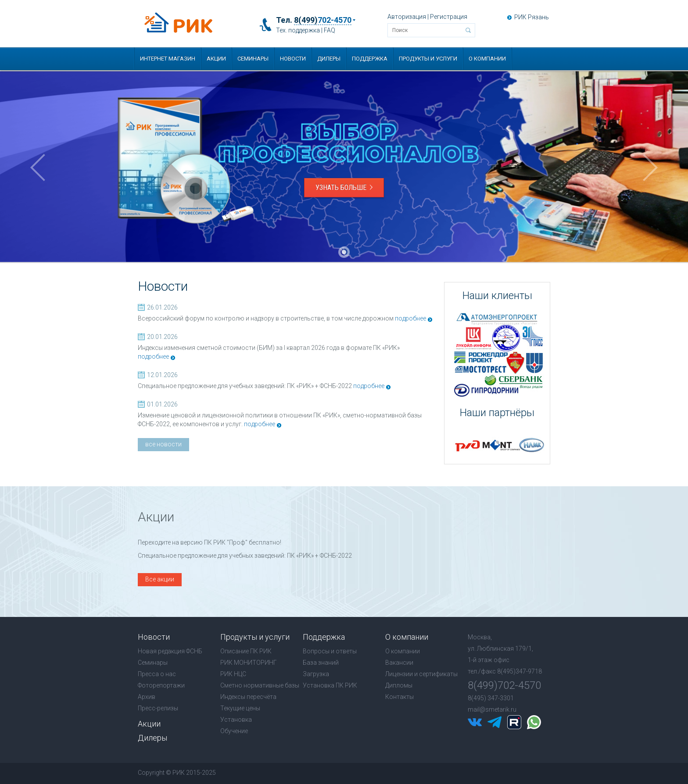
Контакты (400, 697)
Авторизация (407, 17)
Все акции (160, 579)
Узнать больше (344, 187)
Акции (216, 59)
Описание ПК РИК (246, 651)
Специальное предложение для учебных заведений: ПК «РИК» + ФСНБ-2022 (245, 386)
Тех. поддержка (298, 30)
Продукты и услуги (428, 59)
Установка (236, 720)
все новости (163, 444)
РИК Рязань (532, 17)
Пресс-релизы (158, 708)
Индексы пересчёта (248, 697)
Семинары (253, 59)
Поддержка (370, 59)
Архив (147, 697)
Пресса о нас (157, 674)
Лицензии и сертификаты (421, 674)
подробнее (410, 318)
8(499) (323, 20)
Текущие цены (240, 708)
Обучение (234, 731)
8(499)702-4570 (504, 685)
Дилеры (329, 59)
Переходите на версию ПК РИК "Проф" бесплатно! (210, 542)
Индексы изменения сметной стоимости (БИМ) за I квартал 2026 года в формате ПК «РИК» (269, 348)
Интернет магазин (168, 59)
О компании (487, 59)
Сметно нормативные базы (260, 685)
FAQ (330, 30)
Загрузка (316, 674)
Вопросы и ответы (330, 651)
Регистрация (449, 17)
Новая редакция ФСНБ (170, 651)
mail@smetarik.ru (492, 709)
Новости (293, 59)
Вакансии (399, 663)
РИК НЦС (233, 674)
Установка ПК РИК (330, 685)
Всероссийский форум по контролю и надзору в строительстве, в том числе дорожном (266, 318)
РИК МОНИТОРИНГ (249, 663)
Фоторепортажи (161, 685)
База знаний (321, 663)
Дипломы (399, 685)
